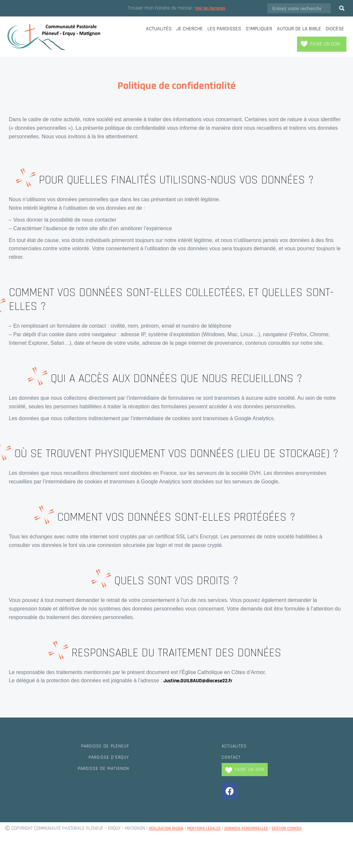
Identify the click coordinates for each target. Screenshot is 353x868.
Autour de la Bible (299, 29)
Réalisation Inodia (169, 828)
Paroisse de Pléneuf (102, 746)
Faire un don (325, 44)
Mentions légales (213, 828)
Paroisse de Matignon (100, 768)
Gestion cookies (307, 828)
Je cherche (190, 29)
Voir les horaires (210, 8)
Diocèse (335, 29)
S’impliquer (259, 29)
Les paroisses (224, 29)
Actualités (159, 29)
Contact (232, 757)
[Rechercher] (342, 8)
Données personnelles (261, 828)
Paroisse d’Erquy (106, 757)
